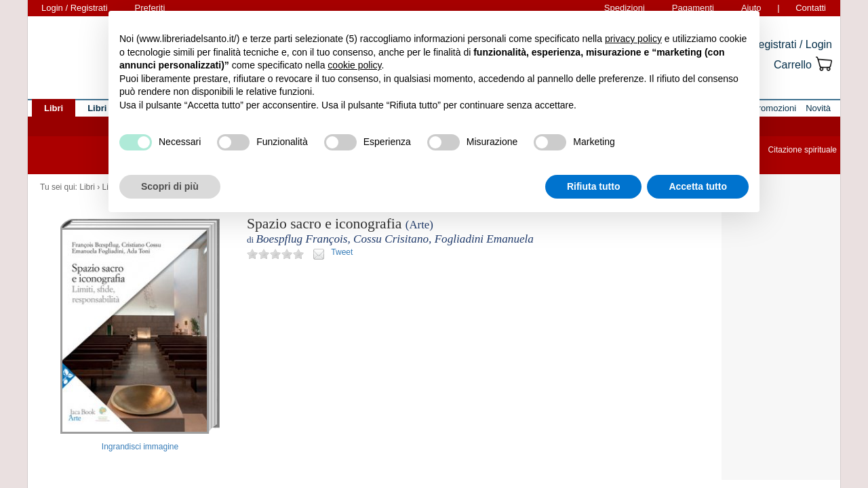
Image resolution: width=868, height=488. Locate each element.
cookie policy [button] (354, 65)
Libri (87, 187)
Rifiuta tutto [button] (594, 186)
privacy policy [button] (633, 39)
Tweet (342, 252)
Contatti (811, 8)
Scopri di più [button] (170, 186)
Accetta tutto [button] (698, 186)
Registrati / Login (791, 44)
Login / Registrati (75, 8)
